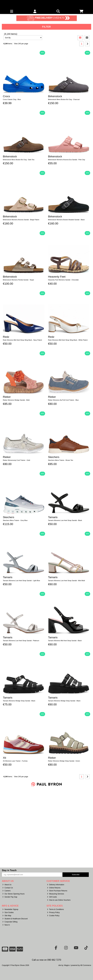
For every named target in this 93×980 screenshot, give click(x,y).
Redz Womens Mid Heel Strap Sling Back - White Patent (68, 340)
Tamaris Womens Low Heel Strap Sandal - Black (65, 520)
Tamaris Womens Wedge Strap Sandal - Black (19, 701)
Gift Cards (52, 897)
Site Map (7, 916)
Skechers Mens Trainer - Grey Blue (15, 520)
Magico (67, 965)
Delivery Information (56, 885)
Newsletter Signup (10, 909)
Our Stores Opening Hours (13, 894)
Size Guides (8, 912)
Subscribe (76, 875)
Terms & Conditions (55, 909)
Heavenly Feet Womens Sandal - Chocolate (63, 280)
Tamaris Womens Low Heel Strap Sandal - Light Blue (21, 581)
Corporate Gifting (10, 922)
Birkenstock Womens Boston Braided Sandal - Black (66, 220)
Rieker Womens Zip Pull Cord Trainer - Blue (63, 400)
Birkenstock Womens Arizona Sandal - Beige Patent (21, 220)
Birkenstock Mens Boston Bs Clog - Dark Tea (19, 160)
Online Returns (54, 888)
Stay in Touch (9, 870)
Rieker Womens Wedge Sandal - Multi (16, 400)
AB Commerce (86, 965)
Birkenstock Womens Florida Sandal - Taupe (18, 280)
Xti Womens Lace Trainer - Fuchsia (15, 761)
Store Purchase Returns (57, 891)
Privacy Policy (53, 912)
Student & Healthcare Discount (15, 919)
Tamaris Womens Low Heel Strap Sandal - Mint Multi (67, 581)
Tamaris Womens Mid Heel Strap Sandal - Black (65, 641)
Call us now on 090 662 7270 (46, 960)
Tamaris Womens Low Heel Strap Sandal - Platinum (21, 641)
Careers (6, 891)
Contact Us (8, 888)
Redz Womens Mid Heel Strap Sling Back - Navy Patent (22, 340)
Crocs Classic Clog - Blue (12, 99)
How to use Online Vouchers (59, 900)
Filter (46, 27)
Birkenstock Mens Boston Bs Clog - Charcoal (64, 99)
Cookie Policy (53, 916)
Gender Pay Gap (10, 897)
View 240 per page (21, 44)
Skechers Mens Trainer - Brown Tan (61, 460)
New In (6, 925)
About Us (7, 885)
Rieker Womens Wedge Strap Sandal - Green (64, 761)
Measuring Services (56, 894)
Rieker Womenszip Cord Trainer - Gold (17, 460)
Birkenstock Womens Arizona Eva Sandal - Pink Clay (67, 160)
